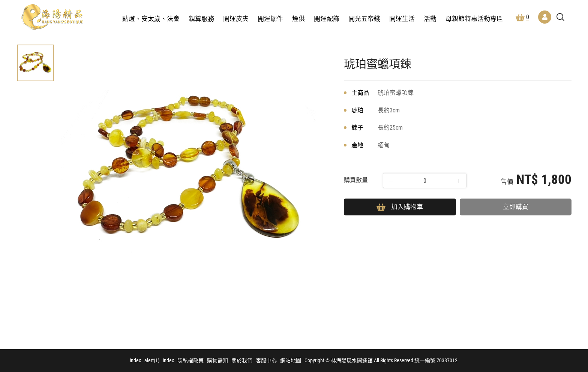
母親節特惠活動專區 (474, 19)
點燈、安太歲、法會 (151, 19)
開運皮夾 (236, 19)
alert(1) (152, 360)
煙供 (298, 19)
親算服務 (201, 19)
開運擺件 (270, 19)
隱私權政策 (190, 360)
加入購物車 (400, 207)
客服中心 (266, 360)
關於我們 (242, 360)
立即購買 (516, 207)
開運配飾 (327, 19)
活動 (430, 19)
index (135, 360)
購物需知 (217, 360)
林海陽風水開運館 (52, 17)
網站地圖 (291, 360)
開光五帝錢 (364, 19)
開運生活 (402, 19)
